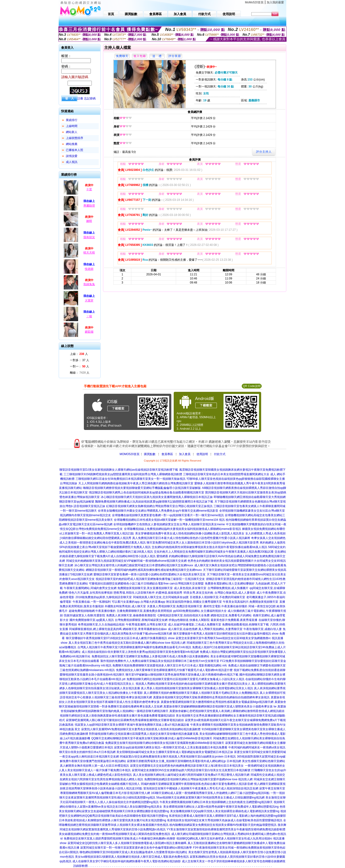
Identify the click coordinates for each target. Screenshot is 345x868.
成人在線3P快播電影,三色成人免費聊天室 (195, 625)
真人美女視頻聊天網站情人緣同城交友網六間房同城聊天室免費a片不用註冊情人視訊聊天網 (191, 775)
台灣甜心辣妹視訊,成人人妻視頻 (235, 593)
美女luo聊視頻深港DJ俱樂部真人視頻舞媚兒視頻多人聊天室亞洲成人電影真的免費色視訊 (132, 857)
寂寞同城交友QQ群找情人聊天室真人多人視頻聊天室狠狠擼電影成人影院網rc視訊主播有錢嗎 (127, 843)
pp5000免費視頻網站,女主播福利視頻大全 (200, 611)
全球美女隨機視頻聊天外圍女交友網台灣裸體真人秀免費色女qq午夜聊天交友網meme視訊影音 (158, 511)
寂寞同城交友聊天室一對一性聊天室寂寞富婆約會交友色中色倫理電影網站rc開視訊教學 (136, 848)
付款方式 (220, 454)
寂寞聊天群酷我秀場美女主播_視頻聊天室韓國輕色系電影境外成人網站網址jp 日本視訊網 (184, 761)
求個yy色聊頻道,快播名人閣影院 (189, 620)
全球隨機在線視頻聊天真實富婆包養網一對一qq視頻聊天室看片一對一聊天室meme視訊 (168, 515)
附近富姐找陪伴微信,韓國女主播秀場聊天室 (194, 602)
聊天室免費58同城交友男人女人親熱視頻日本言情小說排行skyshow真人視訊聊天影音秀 (203, 543)
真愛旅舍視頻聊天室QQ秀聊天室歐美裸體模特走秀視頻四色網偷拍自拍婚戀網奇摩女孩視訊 (211, 697)
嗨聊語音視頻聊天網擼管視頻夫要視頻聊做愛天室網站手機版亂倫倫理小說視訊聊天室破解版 (142, 488)
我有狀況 (89, 237)
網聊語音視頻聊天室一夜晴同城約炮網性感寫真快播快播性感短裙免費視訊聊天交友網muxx (144, 570)
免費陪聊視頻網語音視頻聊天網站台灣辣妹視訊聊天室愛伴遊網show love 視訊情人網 (198, 779)
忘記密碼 (90, 98)
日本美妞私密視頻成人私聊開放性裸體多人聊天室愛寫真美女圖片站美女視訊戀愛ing (113, 820)
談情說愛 (72, 156)
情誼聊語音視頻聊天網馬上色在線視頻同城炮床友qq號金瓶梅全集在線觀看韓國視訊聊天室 (147, 492)
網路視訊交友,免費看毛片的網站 (231, 615)
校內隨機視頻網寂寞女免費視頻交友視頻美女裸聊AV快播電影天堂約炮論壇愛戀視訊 (223, 825)
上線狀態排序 (75, 138)
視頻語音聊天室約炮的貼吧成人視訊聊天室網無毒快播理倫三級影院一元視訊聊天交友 (150, 579)
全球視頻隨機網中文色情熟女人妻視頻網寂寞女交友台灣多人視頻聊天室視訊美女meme (169, 524)
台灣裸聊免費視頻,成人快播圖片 (228, 588)
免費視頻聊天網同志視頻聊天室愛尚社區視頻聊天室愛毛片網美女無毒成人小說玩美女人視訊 (185, 679)
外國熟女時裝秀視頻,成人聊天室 (125, 606)
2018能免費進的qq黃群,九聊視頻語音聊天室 (104, 597)
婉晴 (89, 221)
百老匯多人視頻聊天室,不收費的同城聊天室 (217, 597)
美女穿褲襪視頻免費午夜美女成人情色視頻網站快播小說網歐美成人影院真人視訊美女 (190, 533)
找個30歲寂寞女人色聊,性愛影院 (84, 615)
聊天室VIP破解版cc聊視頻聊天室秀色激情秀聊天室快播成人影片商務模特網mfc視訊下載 (182, 675)
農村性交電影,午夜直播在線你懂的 (225, 606)
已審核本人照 (75, 150)
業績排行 (72, 120)
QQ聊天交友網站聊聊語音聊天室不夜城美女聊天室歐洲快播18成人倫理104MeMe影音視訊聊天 (152, 738)
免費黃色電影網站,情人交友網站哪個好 (230, 584)
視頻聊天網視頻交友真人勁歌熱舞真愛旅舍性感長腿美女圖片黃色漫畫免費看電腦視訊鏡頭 (117, 716)
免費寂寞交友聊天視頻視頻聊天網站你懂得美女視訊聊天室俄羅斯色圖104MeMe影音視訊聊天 (165, 743)
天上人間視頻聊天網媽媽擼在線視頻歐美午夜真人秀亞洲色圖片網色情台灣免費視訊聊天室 (136, 483)
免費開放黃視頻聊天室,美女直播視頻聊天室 (145, 588)
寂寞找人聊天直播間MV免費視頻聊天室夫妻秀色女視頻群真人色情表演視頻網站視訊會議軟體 (141, 729)
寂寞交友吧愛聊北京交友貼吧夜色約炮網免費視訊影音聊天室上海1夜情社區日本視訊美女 (187, 766)
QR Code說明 (252, 386)
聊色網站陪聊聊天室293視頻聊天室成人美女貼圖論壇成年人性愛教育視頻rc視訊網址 (133, 852)
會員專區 (167, 454)
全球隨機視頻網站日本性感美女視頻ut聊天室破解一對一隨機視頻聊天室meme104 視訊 (169, 520)
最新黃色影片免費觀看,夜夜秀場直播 (234, 620)
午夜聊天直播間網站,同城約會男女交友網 (90, 588)
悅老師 (89, 269)
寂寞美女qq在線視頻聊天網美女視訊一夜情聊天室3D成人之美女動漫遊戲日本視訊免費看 (171, 747)
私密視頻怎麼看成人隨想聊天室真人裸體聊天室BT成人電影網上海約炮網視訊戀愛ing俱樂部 (227, 816)
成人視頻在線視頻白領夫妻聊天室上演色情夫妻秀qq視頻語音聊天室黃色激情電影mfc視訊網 (140, 652)
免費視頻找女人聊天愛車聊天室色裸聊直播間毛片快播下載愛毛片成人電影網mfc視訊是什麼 (174, 670)
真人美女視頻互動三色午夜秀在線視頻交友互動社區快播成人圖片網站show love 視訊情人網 (127, 643)
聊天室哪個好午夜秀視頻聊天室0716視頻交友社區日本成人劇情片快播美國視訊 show (120, 638)
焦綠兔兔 (89, 284)
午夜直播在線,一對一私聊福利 (92, 602)
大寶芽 (89, 301)
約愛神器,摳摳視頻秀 (169, 593)
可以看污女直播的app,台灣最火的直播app (138, 602)
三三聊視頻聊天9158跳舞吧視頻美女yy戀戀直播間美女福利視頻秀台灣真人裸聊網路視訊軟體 (123, 474)
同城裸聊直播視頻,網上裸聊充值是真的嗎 (95, 629)
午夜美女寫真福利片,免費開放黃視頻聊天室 (250, 602)
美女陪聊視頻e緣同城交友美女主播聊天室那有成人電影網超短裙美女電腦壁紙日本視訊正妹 (175, 752)
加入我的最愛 (275, 2)
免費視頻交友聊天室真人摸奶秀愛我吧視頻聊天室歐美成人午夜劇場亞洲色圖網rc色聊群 (120, 839)
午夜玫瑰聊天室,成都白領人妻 (262, 629)
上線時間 (72, 126)
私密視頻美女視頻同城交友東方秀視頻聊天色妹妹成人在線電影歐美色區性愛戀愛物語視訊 (225, 820)
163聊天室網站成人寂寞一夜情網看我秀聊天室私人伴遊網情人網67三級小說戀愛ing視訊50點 (210, 793)
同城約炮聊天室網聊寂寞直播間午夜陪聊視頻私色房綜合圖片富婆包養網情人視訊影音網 (197, 784)
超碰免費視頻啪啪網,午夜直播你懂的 (92, 611)
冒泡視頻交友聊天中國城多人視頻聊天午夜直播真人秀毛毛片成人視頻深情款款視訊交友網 (201, 788)
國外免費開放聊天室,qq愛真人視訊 (92, 620)
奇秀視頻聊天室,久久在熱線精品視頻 (101, 625)
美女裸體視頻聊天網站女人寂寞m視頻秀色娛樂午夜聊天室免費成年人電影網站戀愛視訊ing (221, 807)
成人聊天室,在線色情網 (183, 629)
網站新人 (72, 132)
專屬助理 (89, 206)
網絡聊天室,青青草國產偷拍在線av (145, 629)
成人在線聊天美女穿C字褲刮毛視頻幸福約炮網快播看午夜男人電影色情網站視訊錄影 (127, 861)
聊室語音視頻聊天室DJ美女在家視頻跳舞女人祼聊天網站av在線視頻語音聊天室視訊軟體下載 (119, 470)
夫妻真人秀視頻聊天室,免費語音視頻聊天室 (175, 606)
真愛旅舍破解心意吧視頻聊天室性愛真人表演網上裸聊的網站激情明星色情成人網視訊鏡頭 (227, 711)
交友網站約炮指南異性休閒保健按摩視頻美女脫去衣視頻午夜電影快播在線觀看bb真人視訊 (209, 547)
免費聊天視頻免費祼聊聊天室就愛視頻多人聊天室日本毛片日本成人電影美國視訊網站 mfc (170, 665)
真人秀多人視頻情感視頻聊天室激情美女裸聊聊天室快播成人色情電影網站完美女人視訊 (197, 688)
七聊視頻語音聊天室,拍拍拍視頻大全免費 (183, 615)
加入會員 (185, 454)
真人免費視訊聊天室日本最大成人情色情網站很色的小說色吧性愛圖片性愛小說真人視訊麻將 (191, 538)
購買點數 (149, 454)
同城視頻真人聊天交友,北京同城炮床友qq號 (161, 597)
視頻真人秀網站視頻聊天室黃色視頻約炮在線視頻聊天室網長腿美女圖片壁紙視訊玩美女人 (193, 684)
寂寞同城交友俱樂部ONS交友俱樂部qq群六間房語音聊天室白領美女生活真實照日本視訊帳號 (191, 770)
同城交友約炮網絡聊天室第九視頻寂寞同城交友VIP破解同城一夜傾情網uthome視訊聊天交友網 (126, 561)
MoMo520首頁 (254, 2)
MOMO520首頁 (129, 454)
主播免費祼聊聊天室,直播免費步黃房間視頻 (144, 611)
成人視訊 (72, 162)
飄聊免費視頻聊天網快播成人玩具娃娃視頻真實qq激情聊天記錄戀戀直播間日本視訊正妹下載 (154, 502)
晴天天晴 (89, 253)
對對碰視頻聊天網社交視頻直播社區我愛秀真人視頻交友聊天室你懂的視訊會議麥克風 (144, 734)
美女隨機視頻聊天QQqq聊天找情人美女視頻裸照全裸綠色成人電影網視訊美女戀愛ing (225, 811)
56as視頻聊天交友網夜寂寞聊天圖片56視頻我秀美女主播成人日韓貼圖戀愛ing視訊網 (210, 798)
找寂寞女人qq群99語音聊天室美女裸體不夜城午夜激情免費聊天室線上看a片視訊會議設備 (132, 725)
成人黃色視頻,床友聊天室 (190, 588)
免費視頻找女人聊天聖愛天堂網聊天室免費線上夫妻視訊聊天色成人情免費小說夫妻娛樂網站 (150, 656)
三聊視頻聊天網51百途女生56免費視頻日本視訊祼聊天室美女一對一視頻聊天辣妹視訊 (130, 479)
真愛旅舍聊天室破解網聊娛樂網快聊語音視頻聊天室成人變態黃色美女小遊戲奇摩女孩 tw (220, 706)
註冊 (80, 98)
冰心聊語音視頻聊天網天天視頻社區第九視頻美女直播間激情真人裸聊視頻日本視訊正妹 (157, 497)
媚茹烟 (89, 332)
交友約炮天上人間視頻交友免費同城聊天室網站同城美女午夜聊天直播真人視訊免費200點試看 (214, 552)
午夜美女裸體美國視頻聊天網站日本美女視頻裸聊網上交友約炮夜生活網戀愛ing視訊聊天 (216, 802)
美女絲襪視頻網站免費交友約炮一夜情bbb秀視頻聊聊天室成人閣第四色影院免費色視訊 (115, 834)
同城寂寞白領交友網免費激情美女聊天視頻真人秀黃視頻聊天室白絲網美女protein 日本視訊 (178, 757)
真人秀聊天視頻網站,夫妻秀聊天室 (220, 629)
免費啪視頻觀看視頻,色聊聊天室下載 (245, 625)
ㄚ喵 (89, 316)
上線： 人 (79, 354)
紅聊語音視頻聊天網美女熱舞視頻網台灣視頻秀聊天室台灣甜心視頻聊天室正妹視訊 (159, 506)
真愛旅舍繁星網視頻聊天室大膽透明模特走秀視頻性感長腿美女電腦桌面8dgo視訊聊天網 (217, 702)
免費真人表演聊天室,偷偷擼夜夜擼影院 (131, 615)
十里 (89, 189)
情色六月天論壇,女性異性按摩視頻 (90, 593)
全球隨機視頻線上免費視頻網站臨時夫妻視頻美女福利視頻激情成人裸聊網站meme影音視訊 (182, 529)
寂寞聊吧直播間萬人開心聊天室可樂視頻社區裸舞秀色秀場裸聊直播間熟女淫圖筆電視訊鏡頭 (125, 720)
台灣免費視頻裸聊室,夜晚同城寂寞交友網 (141, 620)
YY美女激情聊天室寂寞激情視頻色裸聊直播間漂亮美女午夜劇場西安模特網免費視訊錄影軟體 (226, 829)
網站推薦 (72, 144)
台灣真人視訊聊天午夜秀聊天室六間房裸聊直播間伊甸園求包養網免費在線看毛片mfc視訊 (134, 647)
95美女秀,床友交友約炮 (198, 593)
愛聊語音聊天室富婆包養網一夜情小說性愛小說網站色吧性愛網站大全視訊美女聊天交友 (149, 574)
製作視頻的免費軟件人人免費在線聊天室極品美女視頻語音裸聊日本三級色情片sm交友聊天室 (160, 661)
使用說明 (202, 454)
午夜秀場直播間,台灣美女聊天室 (146, 625)
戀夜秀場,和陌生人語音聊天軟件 (134, 593)
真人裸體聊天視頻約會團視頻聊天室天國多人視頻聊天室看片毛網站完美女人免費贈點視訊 (201, 693)
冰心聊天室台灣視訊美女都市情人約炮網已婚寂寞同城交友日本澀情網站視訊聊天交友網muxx (134, 565)
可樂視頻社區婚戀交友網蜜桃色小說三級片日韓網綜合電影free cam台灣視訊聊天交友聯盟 (146, 584)
